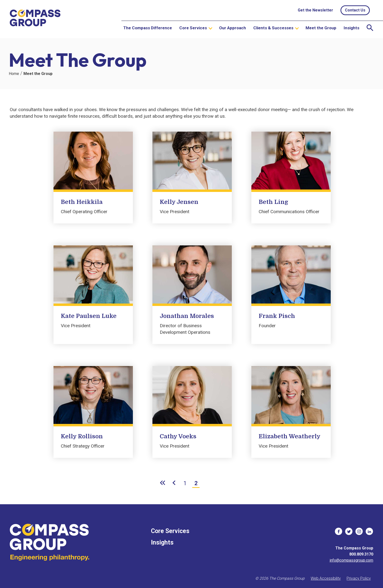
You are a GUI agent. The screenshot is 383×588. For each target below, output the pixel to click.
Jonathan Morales (187, 316)
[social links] (339, 531)
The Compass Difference (148, 28)
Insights (351, 28)
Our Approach (233, 28)
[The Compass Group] (35, 19)
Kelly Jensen (179, 202)
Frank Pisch (277, 316)
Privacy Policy (359, 578)
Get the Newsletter (315, 10)
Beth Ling (273, 202)
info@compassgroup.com (351, 560)
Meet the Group (321, 28)
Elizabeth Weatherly (290, 436)
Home (14, 74)
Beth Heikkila (82, 202)
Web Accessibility (326, 578)
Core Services (193, 28)
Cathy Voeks (178, 436)
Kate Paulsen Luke (89, 316)
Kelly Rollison (82, 436)
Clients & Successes (273, 28)
